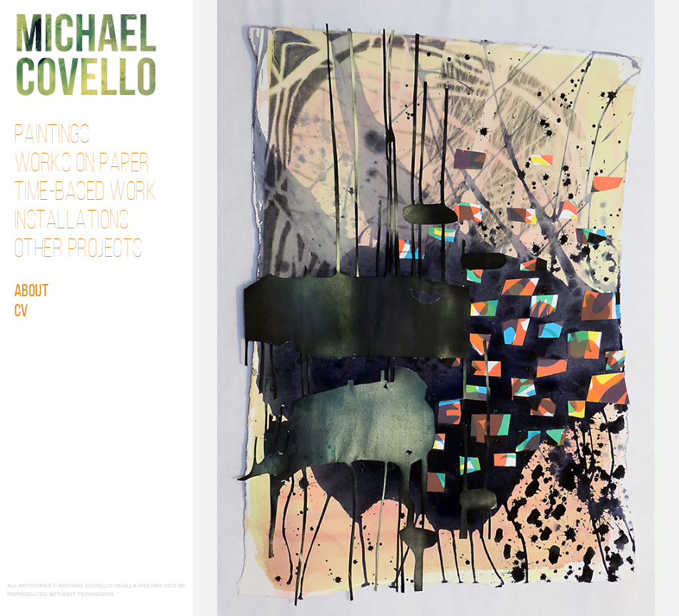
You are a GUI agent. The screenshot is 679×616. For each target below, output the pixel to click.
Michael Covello (86, 55)
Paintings (52, 136)
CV (21, 312)
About (32, 292)
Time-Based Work (86, 193)
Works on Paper (82, 165)
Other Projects (79, 251)
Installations (72, 222)
